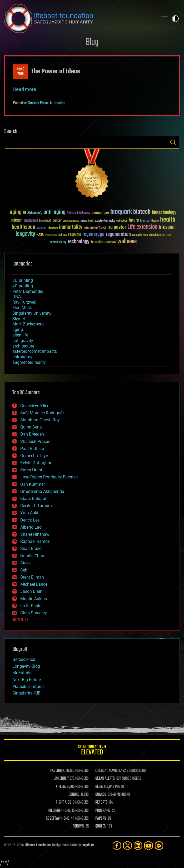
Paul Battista (32, 449)
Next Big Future (27, 680)
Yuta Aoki (29, 513)
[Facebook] (117, 846)
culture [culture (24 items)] (84, 221)
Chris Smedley (34, 613)
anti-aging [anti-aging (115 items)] (54, 212)
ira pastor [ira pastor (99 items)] (117, 227)
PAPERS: (101, 819)
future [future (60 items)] (134, 220)
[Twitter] (127, 846)
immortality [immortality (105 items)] (71, 227)
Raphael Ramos (35, 541)
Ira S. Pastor (32, 606)
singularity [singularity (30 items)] (155, 235)
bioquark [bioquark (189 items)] (121, 212)
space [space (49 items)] (166, 235)
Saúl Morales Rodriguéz (42, 413)
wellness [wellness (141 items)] (127, 242)
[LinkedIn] (138, 846)
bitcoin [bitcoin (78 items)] (16, 220)
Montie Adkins (34, 599)
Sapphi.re (88, 845)
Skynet (19, 319)
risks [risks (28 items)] (145, 235)
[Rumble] (159, 846)
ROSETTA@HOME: (58, 819)
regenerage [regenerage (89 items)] (93, 234)
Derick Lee (30, 520)
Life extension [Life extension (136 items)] (142, 227)
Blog (92, 42)
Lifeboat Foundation (38, 845)
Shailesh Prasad (38, 103)
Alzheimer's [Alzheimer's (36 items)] (35, 213)
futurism (59, 103)
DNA (17, 297)
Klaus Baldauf (33, 499)
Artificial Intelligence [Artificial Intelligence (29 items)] (79, 213)
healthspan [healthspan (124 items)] (23, 227)
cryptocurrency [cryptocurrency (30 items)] (71, 221)
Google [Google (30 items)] (155, 221)
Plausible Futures (28, 686)
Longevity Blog (26, 666)
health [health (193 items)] (168, 220)
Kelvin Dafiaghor (36, 463)
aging (18, 330)
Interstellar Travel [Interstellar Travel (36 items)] (95, 228)
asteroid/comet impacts (35, 351)
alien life (20, 335)
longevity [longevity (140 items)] (25, 234)
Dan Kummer (33, 484)
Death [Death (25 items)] (91, 221)
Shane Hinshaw (35, 534)
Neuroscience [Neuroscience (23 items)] (51, 235)
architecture (23, 346)
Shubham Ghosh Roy (40, 420)
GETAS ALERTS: (105, 779)
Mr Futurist (23, 673)
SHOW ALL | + (20, 620)
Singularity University (32, 313)
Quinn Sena (31, 427)
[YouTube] (148, 846)
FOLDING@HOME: (59, 811)
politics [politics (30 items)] (63, 235)
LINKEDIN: (60, 779)
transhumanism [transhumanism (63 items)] (103, 242)
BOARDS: (101, 795)
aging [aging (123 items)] (16, 212)
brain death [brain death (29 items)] (45, 221)
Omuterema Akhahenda (42, 491)
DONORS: (74, 795)
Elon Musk (22, 308)
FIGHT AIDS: (64, 803)
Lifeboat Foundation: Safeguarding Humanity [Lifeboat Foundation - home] (79, 19)
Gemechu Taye (34, 456)
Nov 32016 (20, 72)
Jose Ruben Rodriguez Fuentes (49, 477)
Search (173, 142)
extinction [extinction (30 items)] (122, 221)
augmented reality (29, 362)
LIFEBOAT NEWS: (106, 771)
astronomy (22, 357)
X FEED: (61, 787)
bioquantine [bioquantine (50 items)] (100, 213)
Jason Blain (31, 591)
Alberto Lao (31, 527)
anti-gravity (23, 341)
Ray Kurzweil (24, 302)
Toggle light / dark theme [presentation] (175, 19)
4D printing (23, 286)
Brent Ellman (32, 577)
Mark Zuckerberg (28, 324)
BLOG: (99, 787)
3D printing (23, 280)
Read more (25, 89)
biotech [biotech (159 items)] (142, 212)
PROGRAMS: (103, 811)
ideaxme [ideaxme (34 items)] (53, 228)
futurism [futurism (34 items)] (145, 221)
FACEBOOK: (58, 771)
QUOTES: (101, 826)
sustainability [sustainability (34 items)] (58, 243)
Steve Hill (29, 563)
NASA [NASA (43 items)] (40, 235)
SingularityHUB (26, 693)
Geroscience (24, 659)
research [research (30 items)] (137, 235)
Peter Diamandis (28, 291)
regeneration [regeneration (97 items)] (118, 234)
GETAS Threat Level (92, 751)
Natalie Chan (32, 556)
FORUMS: (79, 826)
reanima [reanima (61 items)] (75, 235)
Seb (24, 570)
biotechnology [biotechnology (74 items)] (164, 213)
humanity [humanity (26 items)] (41, 228)
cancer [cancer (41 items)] (57, 221)
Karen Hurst (31, 470)
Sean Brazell (32, 548)
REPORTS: (102, 803)
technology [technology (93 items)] (79, 242)
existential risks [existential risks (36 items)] (105, 221)
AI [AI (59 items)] (24, 213)
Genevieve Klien (35, 406)
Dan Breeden (32, 434)
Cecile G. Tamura (36, 506)
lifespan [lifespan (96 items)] (167, 227)
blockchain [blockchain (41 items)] (31, 221)
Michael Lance (34, 584)
